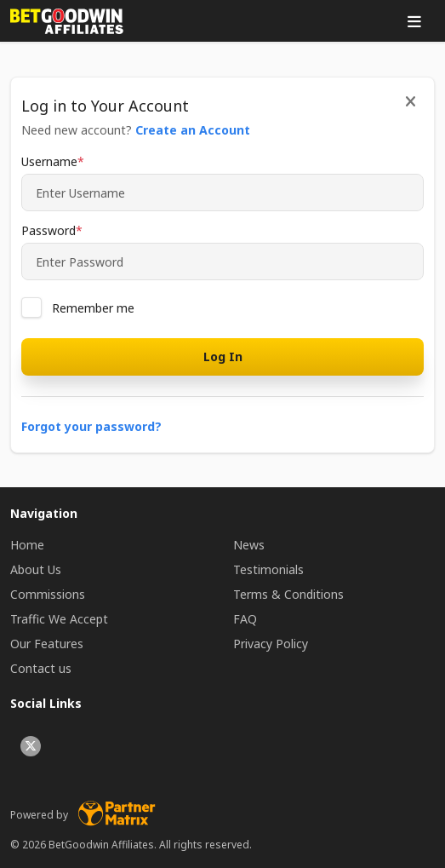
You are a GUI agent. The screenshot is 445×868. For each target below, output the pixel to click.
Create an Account (193, 130)
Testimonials (268, 569)
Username (49, 161)
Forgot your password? (91, 426)
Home (27, 545)
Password (48, 230)
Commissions (48, 594)
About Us (36, 569)
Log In (223, 356)
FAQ (245, 619)
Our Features (47, 644)
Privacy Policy (271, 644)
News (249, 545)
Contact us (41, 668)
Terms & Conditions (288, 594)
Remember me (93, 308)
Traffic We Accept (59, 619)
